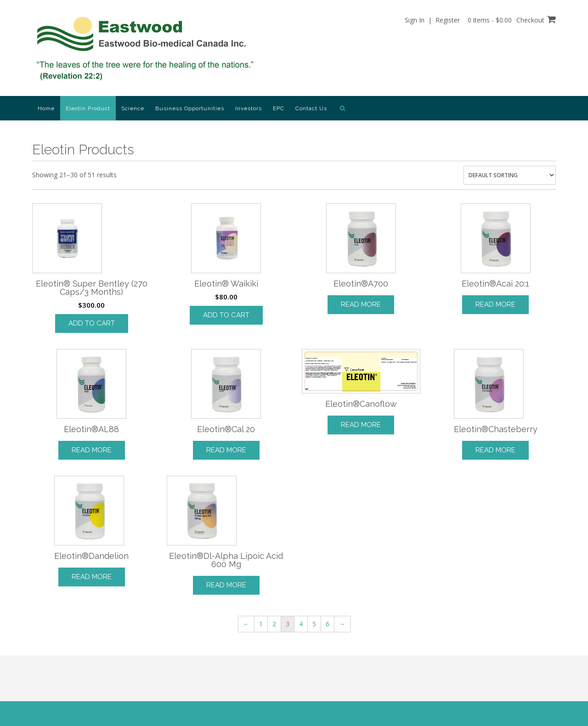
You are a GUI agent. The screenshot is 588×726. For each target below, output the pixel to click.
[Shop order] (510, 175)
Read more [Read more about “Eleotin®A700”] (361, 304)
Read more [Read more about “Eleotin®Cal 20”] (226, 450)
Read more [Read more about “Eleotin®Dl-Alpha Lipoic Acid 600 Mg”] (226, 585)
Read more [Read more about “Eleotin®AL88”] (92, 450)
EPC (279, 108)
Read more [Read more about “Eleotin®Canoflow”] (361, 425)
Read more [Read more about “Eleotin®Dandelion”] (92, 577)
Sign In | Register (432, 20)
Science (133, 108)
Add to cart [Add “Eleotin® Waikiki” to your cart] (226, 315)
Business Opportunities (190, 108)
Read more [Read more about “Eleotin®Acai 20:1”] (495, 304)
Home (46, 108)
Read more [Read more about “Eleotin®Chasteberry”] (495, 450)
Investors (249, 108)
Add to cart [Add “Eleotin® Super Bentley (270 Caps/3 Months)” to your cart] (92, 323)
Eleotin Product (88, 108)
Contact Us (311, 108)
